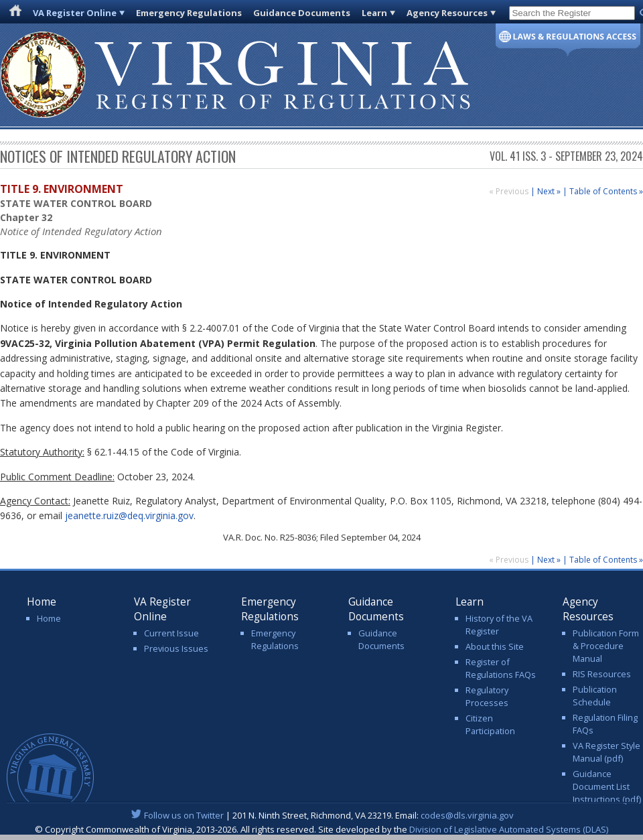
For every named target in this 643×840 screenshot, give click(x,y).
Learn (374, 13)
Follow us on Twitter (184, 815)
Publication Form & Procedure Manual (606, 646)
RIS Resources (602, 674)
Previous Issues (176, 648)
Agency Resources (447, 13)
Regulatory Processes (487, 696)
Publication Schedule (595, 696)
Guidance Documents (302, 13)
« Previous (510, 191)
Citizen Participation (490, 724)
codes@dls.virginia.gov (467, 815)
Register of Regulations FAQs (501, 668)
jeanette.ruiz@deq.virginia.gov (129, 515)
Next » (549, 191)
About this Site (495, 646)
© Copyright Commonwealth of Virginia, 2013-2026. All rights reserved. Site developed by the (321, 829)
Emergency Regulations (189, 13)
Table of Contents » (606, 191)
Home (49, 618)
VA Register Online (75, 13)
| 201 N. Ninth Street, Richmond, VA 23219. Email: (322, 815)
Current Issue (171, 633)
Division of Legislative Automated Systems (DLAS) (509, 829)
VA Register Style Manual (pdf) (606, 752)
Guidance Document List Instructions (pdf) (607, 786)
